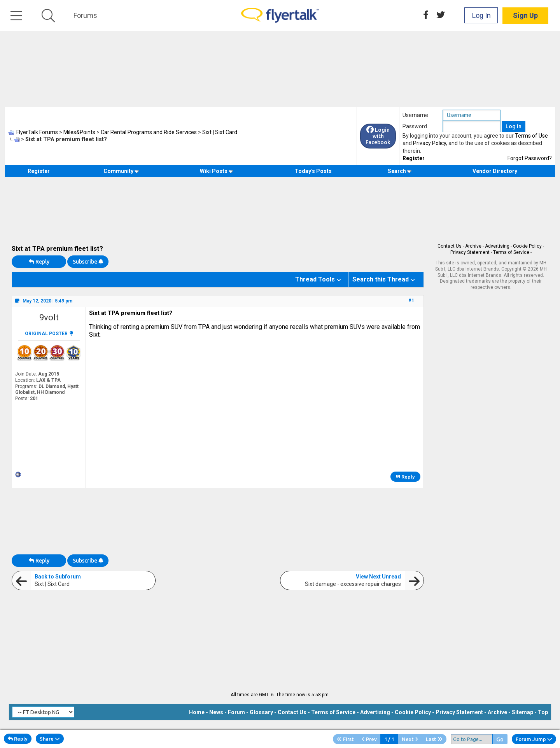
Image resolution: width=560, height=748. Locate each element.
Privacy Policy (430, 143)
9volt (49, 317)
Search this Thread (381, 279)
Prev (369, 739)
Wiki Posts (216, 171)
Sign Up (525, 15)
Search (400, 171)
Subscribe (88, 262)
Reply (39, 262)
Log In (481, 15)
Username (415, 115)
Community (121, 171)
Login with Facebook (378, 136)
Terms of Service (511, 252)
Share (50, 739)
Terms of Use (531, 136)
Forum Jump (534, 739)
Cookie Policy (527, 246)
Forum (236, 712)
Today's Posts (313, 171)
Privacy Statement (470, 252)
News (216, 712)
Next (410, 739)
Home (197, 712)
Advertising (497, 246)
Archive (473, 246)
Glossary (261, 712)
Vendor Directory (495, 171)
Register (414, 158)
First (345, 739)
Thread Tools (315, 279)
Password (415, 126)
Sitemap (522, 712)
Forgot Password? (530, 158)
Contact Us (450, 246)
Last (434, 739)
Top (543, 712)
